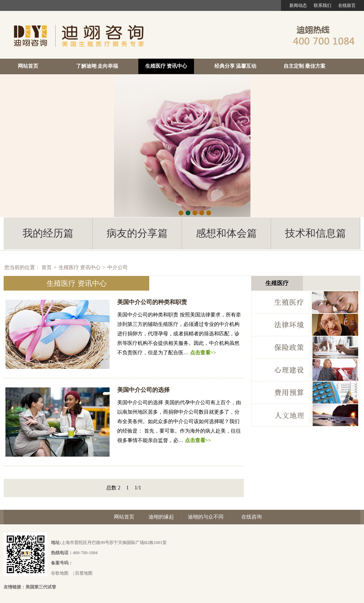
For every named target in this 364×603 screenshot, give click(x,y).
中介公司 (118, 267)
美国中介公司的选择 (143, 390)
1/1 (138, 488)
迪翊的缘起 (161, 517)
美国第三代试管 (41, 587)
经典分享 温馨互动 (236, 66)
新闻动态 (298, 5)
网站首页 (28, 66)
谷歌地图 (60, 573)
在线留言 (347, 5)
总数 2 (113, 488)
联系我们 (323, 5)
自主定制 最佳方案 (305, 66)
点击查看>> (203, 353)
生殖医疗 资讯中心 (166, 66)
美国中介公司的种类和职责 (152, 302)
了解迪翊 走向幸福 (97, 66)
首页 (47, 267)
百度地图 (84, 573)
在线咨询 (252, 517)
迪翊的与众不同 (206, 517)
